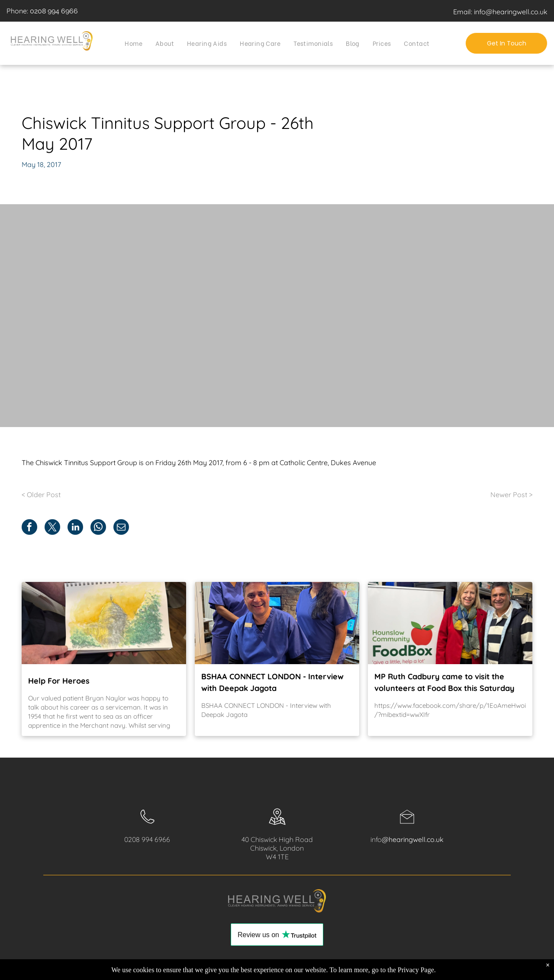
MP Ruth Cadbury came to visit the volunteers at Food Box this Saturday (444, 682)
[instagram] (477, 970)
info (376, 839)
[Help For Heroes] (104, 623)
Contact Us (141, 967)
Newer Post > (511, 495)
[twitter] (505, 970)
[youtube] (491, 970)
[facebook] (463, 970)
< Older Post (41, 495)
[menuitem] (134, 43)
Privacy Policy (64, 967)
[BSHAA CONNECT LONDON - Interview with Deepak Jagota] (277, 623)
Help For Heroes (59, 681)
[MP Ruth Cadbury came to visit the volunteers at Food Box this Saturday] (450, 623)
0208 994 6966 (54, 11)
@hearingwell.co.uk (413, 839)
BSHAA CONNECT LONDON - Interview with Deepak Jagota (272, 682)
